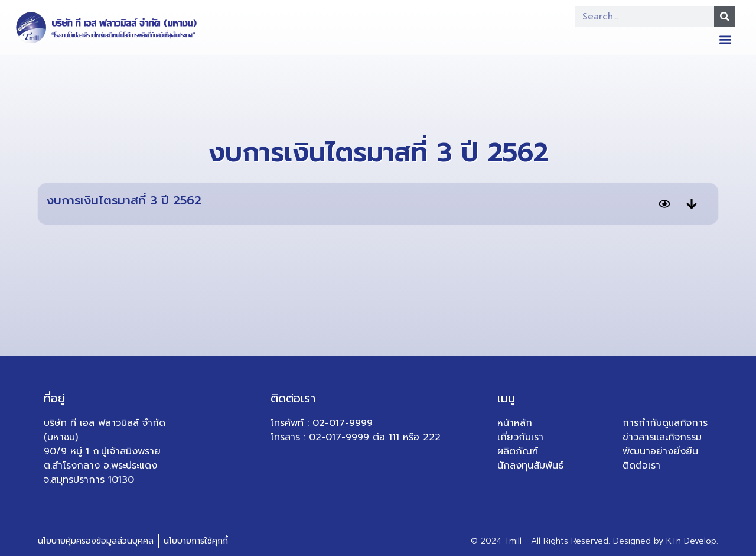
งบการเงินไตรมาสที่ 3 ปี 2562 (124, 200)
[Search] (724, 16)
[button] (725, 39)
